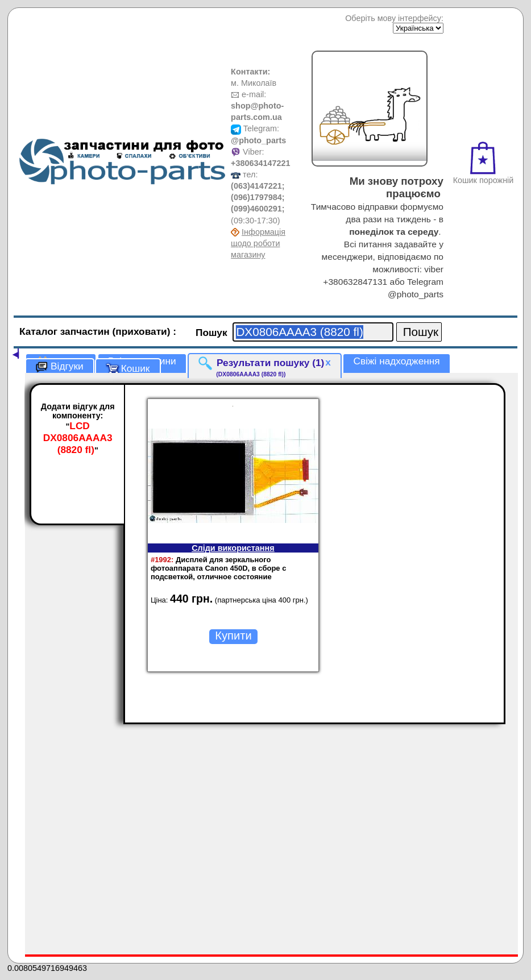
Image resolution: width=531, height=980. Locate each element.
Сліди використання (233, 548)
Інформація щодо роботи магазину (258, 243)
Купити (233, 636)
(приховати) (143, 331)
